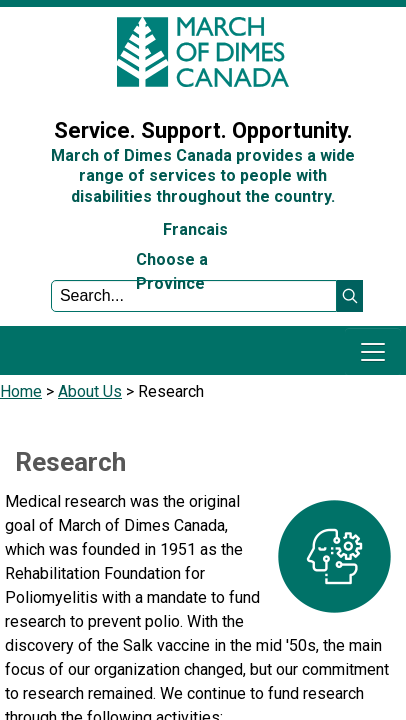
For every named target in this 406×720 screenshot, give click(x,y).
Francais (195, 229)
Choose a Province (172, 271)
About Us (90, 391)
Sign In (35, 83)
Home (21, 391)
